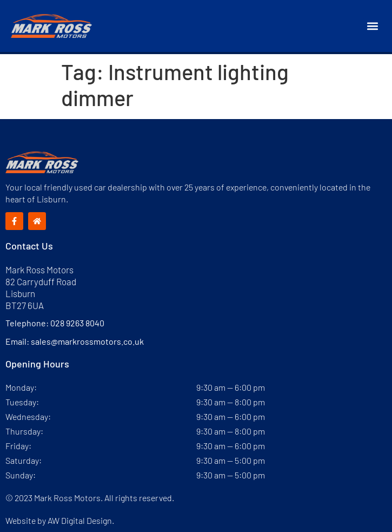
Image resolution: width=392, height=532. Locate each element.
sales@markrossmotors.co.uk (87, 341)
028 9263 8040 (77, 323)
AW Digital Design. (81, 520)
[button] (372, 26)
